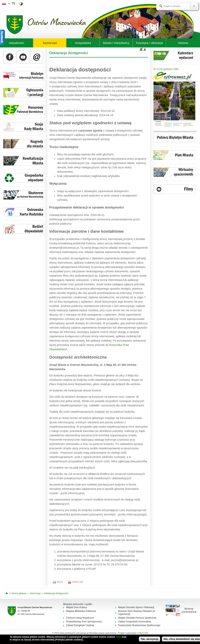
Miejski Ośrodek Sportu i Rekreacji (136, 607)
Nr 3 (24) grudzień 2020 (166, 69)
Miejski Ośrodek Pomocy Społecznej (137, 618)
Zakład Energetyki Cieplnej (80, 625)
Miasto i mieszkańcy (116, 43)
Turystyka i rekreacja (149, 43)
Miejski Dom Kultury (76, 607)
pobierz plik (76, 582)
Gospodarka (83, 43)
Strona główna (19, 593)
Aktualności (17, 43)
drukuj (58, 582)
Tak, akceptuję (150, 639)
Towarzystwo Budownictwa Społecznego (139, 625)
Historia (183, 43)
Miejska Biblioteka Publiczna (81, 611)
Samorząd (50, 43)
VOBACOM (142, 633)
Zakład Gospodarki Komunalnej (134, 622)
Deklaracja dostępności (56, 593)
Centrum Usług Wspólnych (80, 618)
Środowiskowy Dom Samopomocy (84, 622)
